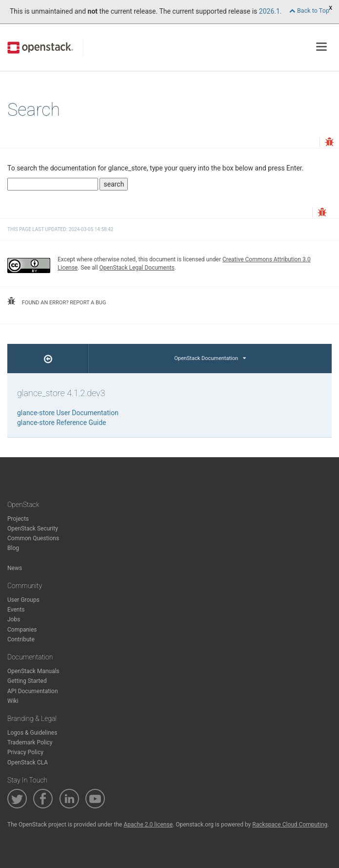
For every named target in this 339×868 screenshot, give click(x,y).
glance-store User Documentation (68, 413)
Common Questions (33, 538)
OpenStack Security (33, 529)
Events (16, 610)
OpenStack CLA (28, 762)
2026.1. (270, 11)
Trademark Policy (30, 742)
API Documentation (33, 691)
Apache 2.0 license (148, 825)
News (15, 568)
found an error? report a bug (57, 301)
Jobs (14, 619)
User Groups (23, 600)
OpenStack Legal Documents (137, 268)
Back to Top (309, 11)
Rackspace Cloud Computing (290, 825)
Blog (13, 548)
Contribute (21, 639)
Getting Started (27, 681)
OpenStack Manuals (33, 671)
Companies (22, 630)
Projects (18, 519)
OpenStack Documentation (210, 358)
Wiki (13, 701)
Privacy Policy (25, 752)
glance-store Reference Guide (62, 423)
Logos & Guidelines (32, 733)
